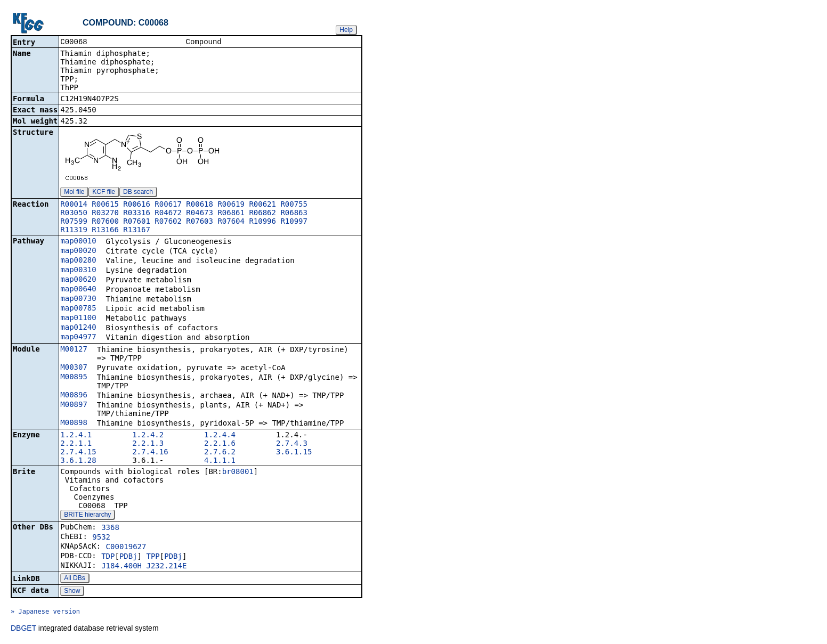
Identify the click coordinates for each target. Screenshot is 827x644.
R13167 (137, 231)
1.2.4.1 (76, 436)
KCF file (104, 193)
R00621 (262, 205)
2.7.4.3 (292, 444)
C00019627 (126, 548)
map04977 (78, 338)
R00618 (200, 205)
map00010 (78, 242)
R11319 (74, 231)
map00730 (78, 299)
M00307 (74, 368)
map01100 (78, 319)
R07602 (168, 222)
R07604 (231, 222)
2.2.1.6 (220, 444)
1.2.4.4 (220, 436)
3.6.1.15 (294, 453)
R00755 (294, 205)
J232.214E (166, 567)
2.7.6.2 (220, 453)
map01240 (78, 328)
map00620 (78, 280)
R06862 (262, 214)
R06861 (231, 214)
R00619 (231, 205)
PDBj (128, 557)
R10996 (262, 222)
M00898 (74, 423)
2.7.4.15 (78, 453)
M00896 (74, 396)
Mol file (74, 193)
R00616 (137, 205)
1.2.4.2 (148, 436)
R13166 (105, 231)
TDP (108, 557)
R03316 (137, 214)
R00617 (168, 205)
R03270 (105, 214)
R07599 (74, 222)
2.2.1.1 (76, 444)
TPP (153, 557)
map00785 (78, 309)
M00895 (74, 378)
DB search (138, 193)
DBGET (23, 629)
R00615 (105, 205)
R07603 (200, 222)
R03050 (74, 214)
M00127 (74, 350)
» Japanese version (45, 613)
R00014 (74, 205)
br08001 (238, 472)
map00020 (78, 251)
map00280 (78, 261)
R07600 (105, 222)
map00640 (78, 290)
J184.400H (121, 567)
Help (346, 30)
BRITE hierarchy (87, 516)
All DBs (74, 579)
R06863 (294, 214)
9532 (101, 538)
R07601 (137, 222)
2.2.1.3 (148, 444)
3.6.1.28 (78, 461)
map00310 (78, 271)
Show (72, 592)
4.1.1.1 (220, 461)
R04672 (168, 214)
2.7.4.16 (150, 453)
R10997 (294, 222)
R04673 (200, 214)
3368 (110, 528)
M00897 (74, 405)
